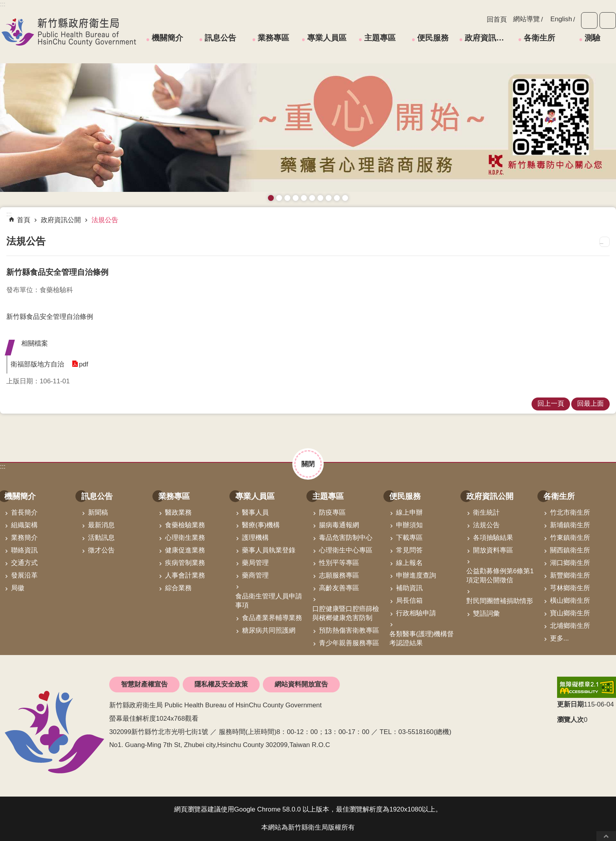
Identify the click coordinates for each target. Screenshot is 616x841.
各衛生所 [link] (539, 38)
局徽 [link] (18, 588)
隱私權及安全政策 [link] (221, 684)
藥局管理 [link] (255, 563)
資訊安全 (312, 198)
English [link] (561, 19)
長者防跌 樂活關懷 (296, 198)
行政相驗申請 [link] (416, 613)
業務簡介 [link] (24, 538)
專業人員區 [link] (327, 38)
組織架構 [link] (24, 525)
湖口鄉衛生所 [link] (570, 563)
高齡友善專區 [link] (339, 588)
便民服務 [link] (433, 38)
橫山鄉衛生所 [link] (570, 601)
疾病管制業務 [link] (185, 563)
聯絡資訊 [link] (24, 550)
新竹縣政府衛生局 (69, 32)
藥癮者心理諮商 (271, 198)
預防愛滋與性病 (287, 198)
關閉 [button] (308, 464)
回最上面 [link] (590, 404)
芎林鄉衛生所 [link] (570, 588)
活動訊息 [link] (101, 538)
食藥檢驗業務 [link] (185, 525)
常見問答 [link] (409, 550)
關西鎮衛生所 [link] (570, 550)
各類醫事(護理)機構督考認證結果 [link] (422, 639)
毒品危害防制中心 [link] (346, 538)
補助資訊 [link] (409, 588)
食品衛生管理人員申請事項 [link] (269, 601)
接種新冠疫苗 (279, 198)
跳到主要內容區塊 (4, 4)
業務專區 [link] (273, 38)
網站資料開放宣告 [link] (301, 684)
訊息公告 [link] (220, 38)
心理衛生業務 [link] (185, 538)
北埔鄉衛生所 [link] (570, 626)
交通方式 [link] (24, 563)
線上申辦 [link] (409, 513)
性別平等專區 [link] (339, 563)
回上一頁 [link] (551, 404)
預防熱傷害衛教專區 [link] (349, 630)
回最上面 (606, 836)
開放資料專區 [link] (493, 550)
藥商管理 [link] (255, 575)
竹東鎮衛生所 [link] (570, 538)
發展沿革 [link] (24, 575)
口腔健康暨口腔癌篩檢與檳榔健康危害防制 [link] (346, 613)
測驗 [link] (592, 38)
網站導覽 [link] (526, 19)
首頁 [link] (24, 220)
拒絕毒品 (320, 198)
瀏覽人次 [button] (570, 720)
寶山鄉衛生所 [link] (570, 613)
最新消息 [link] (101, 525)
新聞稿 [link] (98, 513)
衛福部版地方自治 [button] (37, 364)
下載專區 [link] (409, 538)
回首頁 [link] (497, 19)
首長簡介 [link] (24, 513)
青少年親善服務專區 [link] (349, 643)
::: (3, 467)
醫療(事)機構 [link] (261, 525)
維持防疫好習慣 (329, 198)
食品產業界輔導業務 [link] (272, 618)
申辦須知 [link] (409, 525)
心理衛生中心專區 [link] (346, 550)
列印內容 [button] (605, 242)
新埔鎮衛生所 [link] (570, 525)
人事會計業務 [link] (185, 575)
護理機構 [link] (255, 538)
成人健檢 (337, 198)
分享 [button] (608, 20)
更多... (559, 638)
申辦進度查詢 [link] (416, 575)
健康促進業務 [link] (185, 550)
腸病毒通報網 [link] (339, 525)
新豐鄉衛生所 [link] (570, 575)
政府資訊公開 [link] (487, 38)
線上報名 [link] (409, 563)
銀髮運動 (345, 198)
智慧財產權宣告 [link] (144, 684)
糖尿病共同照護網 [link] (269, 630)
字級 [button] (589, 20)
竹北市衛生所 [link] (570, 513)
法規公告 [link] (105, 220)
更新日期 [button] (570, 704)
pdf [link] (83, 364)
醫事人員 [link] (255, 513)
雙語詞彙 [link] (486, 614)
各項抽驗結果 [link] (493, 538)
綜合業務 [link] (178, 588)
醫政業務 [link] (178, 513)
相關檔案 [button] (35, 343)
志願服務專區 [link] (339, 575)
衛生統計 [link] (486, 513)
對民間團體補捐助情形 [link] (500, 601)
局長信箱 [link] (409, 601)
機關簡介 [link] (167, 38)
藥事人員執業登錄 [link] (269, 550)
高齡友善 (304, 198)
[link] (587, 687)
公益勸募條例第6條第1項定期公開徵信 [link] (500, 576)
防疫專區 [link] (332, 513)
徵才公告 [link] (101, 550)
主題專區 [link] (380, 38)
